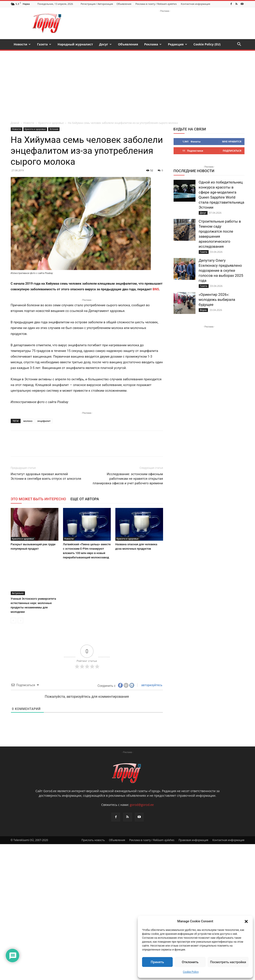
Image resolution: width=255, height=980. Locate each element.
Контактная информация (195, 4)
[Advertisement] (128, 83)
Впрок (203, 310)
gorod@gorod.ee (142, 805)
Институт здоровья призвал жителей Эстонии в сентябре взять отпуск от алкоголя (46, 476)
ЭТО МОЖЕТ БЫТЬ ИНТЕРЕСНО (38, 499)
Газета (44, 44)
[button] (246, 921)
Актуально (18, 593)
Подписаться (232, 151)
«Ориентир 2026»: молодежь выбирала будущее (217, 300)
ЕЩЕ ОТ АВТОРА (85, 499)
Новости (22, 44)
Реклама (153, 44)
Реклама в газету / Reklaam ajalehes (156, 4)
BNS (156, 289)
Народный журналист (75, 44)
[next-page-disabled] (20, 621)
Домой (15, 123)
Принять (157, 962)
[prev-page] (13, 621)
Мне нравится (232, 141)
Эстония (54, 129)
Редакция (178, 44)
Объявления (124, 4)
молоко (28, 421)
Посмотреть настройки (228, 962)
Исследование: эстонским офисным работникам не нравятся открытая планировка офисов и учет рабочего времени (128, 479)
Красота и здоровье (51, 123)
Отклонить (190, 962)
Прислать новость (93, 840)
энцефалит (44, 421)
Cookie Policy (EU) (207, 44)
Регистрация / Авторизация (97, 4)
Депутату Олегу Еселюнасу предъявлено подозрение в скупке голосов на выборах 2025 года (221, 270)
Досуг (105, 44)
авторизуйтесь (151, 685)
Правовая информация (193, 840)
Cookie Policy (191, 972)
